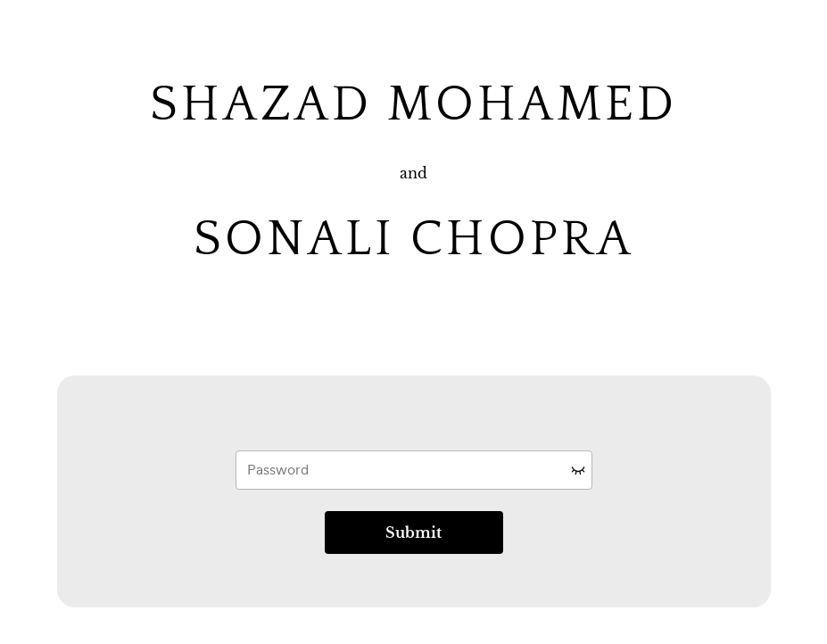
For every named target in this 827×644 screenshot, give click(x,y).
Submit (413, 533)
